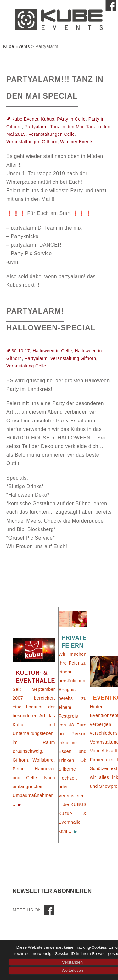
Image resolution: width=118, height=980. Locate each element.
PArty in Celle (71, 119)
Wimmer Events (77, 142)
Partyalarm (36, 127)
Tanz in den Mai (67, 127)
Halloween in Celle (52, 351)
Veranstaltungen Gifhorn (32, 142)
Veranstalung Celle (26, 366)
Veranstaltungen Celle (52, 134)
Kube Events (25, 119)
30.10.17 (21, 351)
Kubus (48, 119)
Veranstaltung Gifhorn (73, 358)
